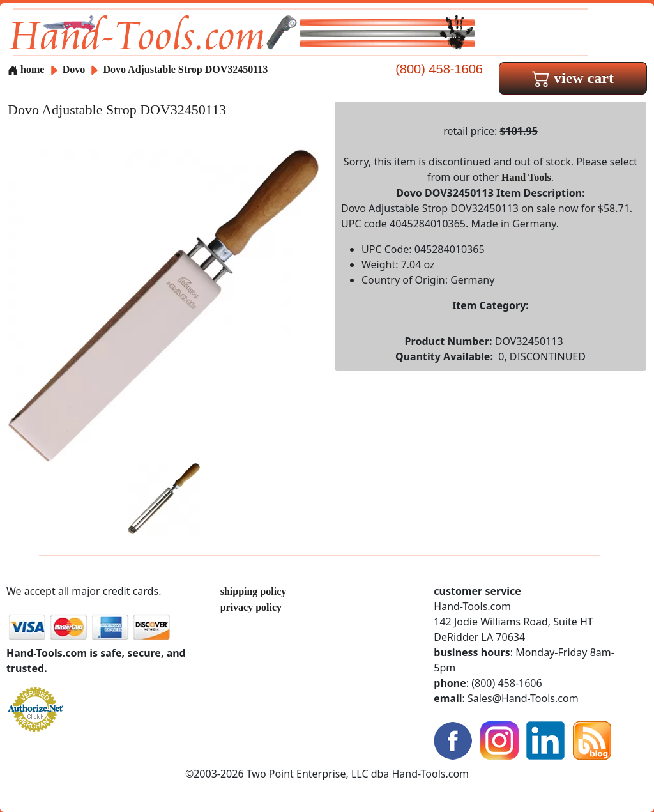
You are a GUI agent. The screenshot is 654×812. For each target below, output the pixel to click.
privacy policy (251, 607)
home (26, 69)
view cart (573, 78)
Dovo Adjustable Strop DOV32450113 (185, 69)
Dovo (75, 69)
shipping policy (254, 591)
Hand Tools (526, 177)
